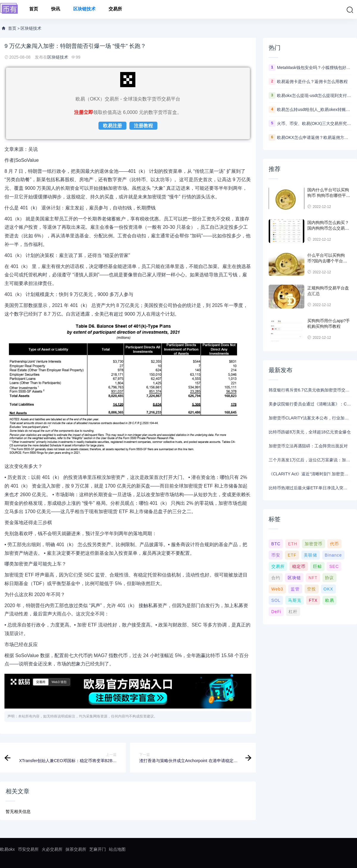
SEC (334, 566)
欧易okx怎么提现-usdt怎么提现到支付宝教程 (314, 95)
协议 (329, 578)
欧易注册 (112, 126)
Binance (333, 555)
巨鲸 (317, 566)
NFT (313, 578)
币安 (276, 555)
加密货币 (314, 544)
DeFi (276, 612)
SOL (276, 600)
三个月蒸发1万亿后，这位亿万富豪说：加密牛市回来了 (310, 460)
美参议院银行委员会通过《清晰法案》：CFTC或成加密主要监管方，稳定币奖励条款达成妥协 (310, 404)
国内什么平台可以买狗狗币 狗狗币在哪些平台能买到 (329, 196)
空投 (311, 589)
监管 (295, 589)
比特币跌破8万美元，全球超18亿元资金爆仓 (310, 432)
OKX (328, 589)
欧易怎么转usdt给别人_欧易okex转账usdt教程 (314, 109)
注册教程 (143, 126)
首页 (34, 9)
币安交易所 (28, 849)
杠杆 (293, 612)
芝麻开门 (98, 849)
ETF (292, 555)
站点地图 (117, 849)
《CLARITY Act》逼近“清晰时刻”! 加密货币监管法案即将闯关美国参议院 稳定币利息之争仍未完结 (310, 474)
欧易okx (7, 849)
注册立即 (84, 112)
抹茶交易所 (76, 849)
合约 (276, 578)
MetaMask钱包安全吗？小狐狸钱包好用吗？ (314, 68)
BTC (276, 544)
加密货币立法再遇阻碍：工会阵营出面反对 (308, 446)
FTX (313, 600)
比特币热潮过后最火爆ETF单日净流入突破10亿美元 (310, 488)
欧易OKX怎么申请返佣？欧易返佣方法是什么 (314, 137)
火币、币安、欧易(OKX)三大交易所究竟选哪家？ (314, 123)
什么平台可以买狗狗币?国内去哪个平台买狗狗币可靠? (327, 261)
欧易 (330, 600)
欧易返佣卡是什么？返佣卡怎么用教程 (312, 82)
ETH (293, 544)
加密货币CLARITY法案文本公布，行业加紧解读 (310, 418)
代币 (334, 544)
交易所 (115, 9)
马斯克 (295, 600)
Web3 (277, 589)
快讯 (56, 9)
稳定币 (299, 566)
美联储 (310, 555)
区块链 (294, 578)
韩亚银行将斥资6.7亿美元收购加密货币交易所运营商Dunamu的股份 (310, 390)
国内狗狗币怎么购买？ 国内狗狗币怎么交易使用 (328, 228)
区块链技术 (84, 9)
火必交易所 (52, 849)
